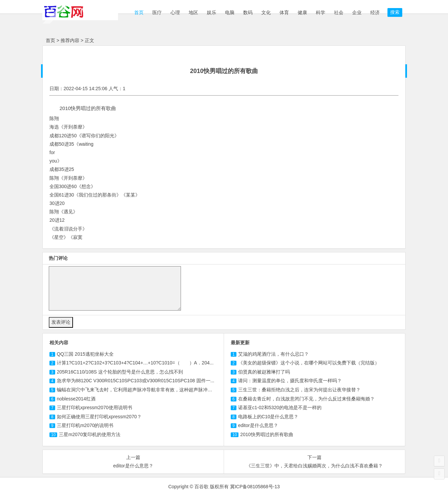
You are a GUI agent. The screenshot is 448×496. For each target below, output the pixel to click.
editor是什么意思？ (258, 425)
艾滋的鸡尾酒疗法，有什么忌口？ (273, 354)
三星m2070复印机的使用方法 (90, 434)
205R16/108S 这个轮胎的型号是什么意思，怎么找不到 (120, 372)
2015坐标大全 (85, 354)
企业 (357, 12)
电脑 (230, 12)
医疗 (157, 12)
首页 (138, 12)
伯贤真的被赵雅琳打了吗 (264, 372)
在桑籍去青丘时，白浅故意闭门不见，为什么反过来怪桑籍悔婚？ (306, 399)
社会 (339, 12)
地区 (193, 12)
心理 (175, 12)
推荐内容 (70, 40)
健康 (302, 12)
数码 (248, 12)
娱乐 (212, 12)
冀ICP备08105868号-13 (255, 487)
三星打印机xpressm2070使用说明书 (95, 408)
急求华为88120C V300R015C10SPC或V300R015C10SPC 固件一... (136, 381)
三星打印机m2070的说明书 (85, 425)
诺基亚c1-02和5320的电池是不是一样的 (280, 408)
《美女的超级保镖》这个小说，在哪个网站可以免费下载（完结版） (309, 363)
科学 (321, 12)
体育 (284, 12)
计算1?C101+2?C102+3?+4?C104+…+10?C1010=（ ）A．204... (135, 363)
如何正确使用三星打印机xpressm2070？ (99, 417)
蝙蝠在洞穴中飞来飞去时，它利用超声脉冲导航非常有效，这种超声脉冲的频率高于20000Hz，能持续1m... (168, 390)
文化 (266, 12)
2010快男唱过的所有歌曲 (267, 434)
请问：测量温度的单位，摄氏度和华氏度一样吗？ (290, 381)
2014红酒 (76, 399)
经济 (375, 12)
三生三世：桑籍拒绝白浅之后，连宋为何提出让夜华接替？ (299, 390)
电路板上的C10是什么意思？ (268, 417)
